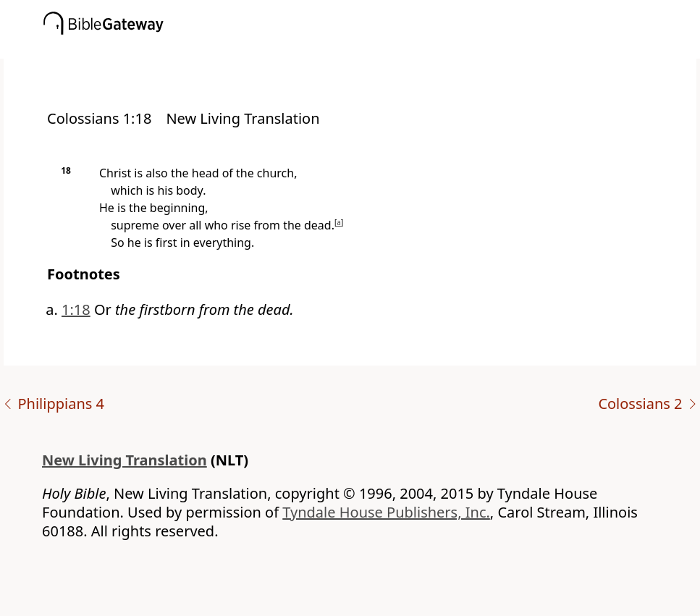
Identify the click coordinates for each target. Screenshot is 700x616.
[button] (372, 48)
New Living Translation (125, 460)
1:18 (76, 309)
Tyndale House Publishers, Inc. (386, 512)
